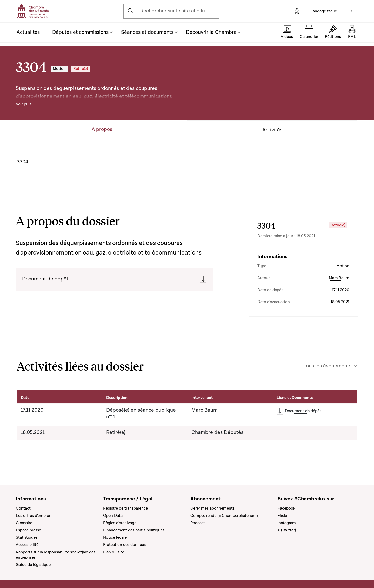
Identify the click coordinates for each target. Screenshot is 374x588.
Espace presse (28, 530)
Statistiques (27, 537)
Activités (272, 130)
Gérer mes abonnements (212, 508)
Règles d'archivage (120, 523)
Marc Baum (339, 278)
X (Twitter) (287, 530)
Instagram (287, 523)
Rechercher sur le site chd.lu (173, 11)
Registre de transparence (125, 508)
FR (350, 11)
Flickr (283, 516)
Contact (23, 508)
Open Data (113, 516)
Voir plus (24, 104)
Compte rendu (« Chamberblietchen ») (225, 516)
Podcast (198, 523)
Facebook (286, 508)
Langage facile (324, 11)
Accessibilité (27, 545)
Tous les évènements (328, 366)
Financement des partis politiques (134, 530)
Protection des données (124, 545)
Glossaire (24, 523)
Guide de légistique (33, 565)
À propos (102, 129)
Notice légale (115, 537)
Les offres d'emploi (33, 516)
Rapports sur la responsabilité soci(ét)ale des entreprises (56, 555)
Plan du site (114, 552)
